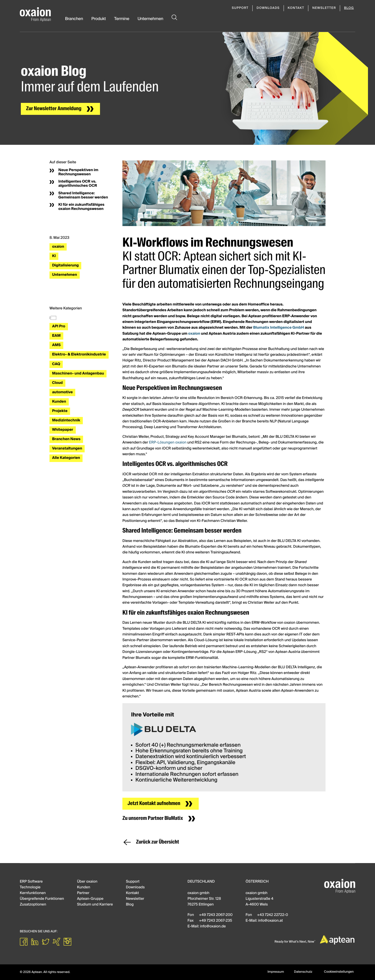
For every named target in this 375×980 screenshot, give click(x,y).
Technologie (30, 888)
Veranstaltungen (67, 449)
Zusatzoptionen (33, 905)
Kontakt (296, 8)
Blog (349, 8)
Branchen (74, 19)
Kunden (59, 402)
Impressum (276, 972)
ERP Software (31, 882)
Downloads (268, 8)
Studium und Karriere (95, 905)
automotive (62, 392)
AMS (56, 345)
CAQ (56, 364)
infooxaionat (270, 921)
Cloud (57, 383)
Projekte (60, 411)
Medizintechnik (66, 421)
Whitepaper (63, 430)
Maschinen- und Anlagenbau (78, 374)
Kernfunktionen (33, 893)
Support (240, 8)
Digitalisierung (65, 266)
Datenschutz (303, 972)
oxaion (58, 247)
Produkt (99, 19)
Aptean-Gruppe (90, 899)
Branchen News (66, 439)
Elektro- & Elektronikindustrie (79, 355)
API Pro (59, 327)
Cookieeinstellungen (339, 972)
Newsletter (324, 8)
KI (54, 256)
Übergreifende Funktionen (42, 899)
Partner (83, 893)
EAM (56, 336)
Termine (122, 19)
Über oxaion (87, 882)
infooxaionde (213, 927)
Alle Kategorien (66, 458)
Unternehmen (150, 19)
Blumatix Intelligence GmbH (279, 328)
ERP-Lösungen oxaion (168, 443)
